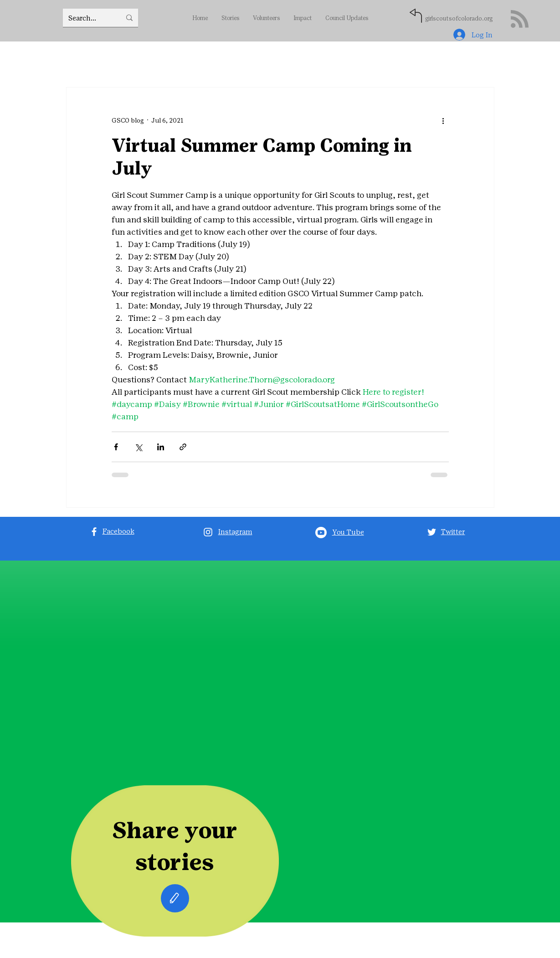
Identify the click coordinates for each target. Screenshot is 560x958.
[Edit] (175, 898)
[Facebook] (94, 532)
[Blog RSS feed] (520, 19)
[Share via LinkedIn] (161, 447)
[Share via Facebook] (116, 447)
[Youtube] (321, 533)
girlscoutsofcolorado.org (459, 18)
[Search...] (88, 18)
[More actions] (443, 120)
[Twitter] (432, 532)
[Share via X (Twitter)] (138, 447)
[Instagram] (208, 532)
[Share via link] (183, 447)
